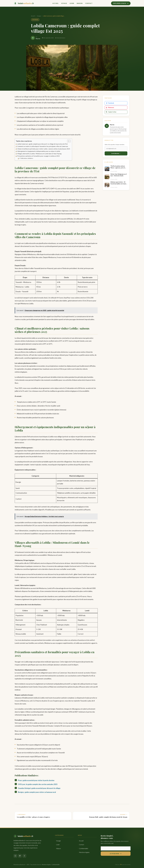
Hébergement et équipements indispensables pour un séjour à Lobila (39, 151)
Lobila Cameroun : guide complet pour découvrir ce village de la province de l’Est (42, 144)
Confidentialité (84, 849)
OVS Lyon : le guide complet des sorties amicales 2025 (38, 784)
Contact (89, 3)
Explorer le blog (121, 3)
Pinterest (110, 108)
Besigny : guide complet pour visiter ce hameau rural (37, 792)
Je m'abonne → (116, 153)
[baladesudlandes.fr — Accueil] (24, 3)
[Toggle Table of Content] (68, 141)
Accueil (55, 3)
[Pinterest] (20, 856)
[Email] (116, 149)
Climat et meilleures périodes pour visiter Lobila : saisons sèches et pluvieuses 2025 (44, 149)
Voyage (64, 3)
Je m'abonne (116, 854)
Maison (80, 3)
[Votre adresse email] (116, 848)
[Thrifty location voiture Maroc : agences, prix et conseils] (116, 169)
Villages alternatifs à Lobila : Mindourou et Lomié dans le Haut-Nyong (39, 154)
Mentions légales (84, 852)
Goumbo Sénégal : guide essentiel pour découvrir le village (39, 788)
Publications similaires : (27, 158)
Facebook (110, 103)
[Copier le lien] (116, 112)
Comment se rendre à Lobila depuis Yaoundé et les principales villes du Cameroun (43, 146)
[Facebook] (24, 856)
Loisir (72, 3)
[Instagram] (15, 856)
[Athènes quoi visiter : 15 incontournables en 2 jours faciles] (116, 185)
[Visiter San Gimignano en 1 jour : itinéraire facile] (116, 177)
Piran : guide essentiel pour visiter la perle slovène (36, 780)
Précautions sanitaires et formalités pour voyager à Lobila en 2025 (38, 156)
